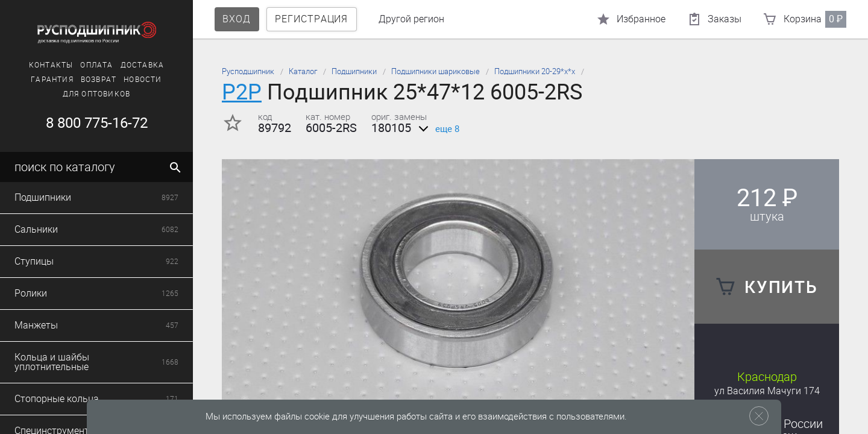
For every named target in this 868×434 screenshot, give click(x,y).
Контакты (51, 65)
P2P (242, 92)
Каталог (303, 71)
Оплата (96, 65)
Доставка (143, 65)
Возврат (99, 80)
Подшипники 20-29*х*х (535, 71)
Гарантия (52, 80)
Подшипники (354, 71)
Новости (143, 80)
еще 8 (437, 129)
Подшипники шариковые (436, 71)
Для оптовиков (97, 94)
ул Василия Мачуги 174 (767, 391)
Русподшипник (248, 71)
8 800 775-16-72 (97, 123)
